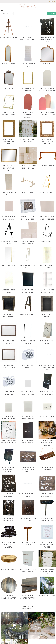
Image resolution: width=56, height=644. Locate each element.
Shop (1, 11)
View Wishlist (51, 13)
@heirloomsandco (28, 608)
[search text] (7, 14)
